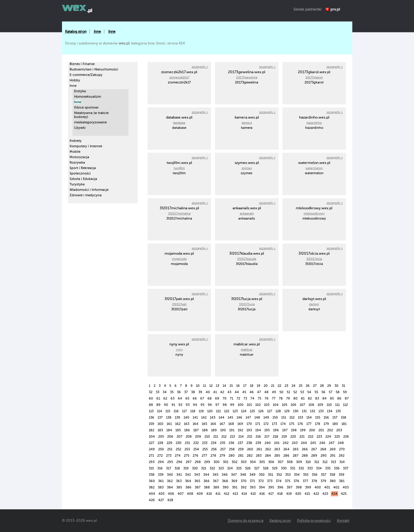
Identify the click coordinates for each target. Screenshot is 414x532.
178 (318, 424)
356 (315, 475)
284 (268, 456)
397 (290, 487)
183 (160, 430)
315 (151, 468)
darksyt (314, 304)
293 (152, 462)
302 (235, 462)
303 (244, 462)
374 (279, 481)
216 (258, 437)
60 (151, 398)
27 (315, 386)
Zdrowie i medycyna (86, 195)
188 (205, 430)
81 (303, 398)
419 (289, 494)
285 (277, 456)
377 (305, 481)
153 (300, 418)
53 (302, 392)
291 (333, 456)
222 (311, 437)
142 (204, 418)
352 (279, 475)
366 (207, 481)
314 (342, 462)
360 (152, 481)
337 (346, 468)
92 (180, 405)
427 (161, 500)
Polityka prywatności (314, 521)
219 (284, 437)
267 (314, 449)
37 (186, 392)
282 (250, 456)
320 (195, 468)
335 (328, 468)
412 (227, 494)
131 (304, 411)
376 (297, 481)
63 (173, 398)
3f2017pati (179, 304)
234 (214, 443)
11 (204, 386)
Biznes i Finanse (82, 64)
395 (271, 487)
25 (301, 386)
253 (187, 449)
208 (189, 437)
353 (288, 475)
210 (207, 437)
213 (232, 437)
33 (158, 392)
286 (286, 456)
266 (305, 449)
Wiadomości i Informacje (89, 190)
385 (179, 487)
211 (216, 437)
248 (341, 443)
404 (152, 494)
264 (286, 449)
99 (232, 405)
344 (206, 475)
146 (239, 418)
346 (225, 475)
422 (316, 494)
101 (249, 405)
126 (261, 411)
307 (280, 462)
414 (244, 494)
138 (169, 418)
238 (249, 443)
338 (152, 475)
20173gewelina (247, 77)
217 (267, 437)
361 (161, 481)
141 (195, 418)
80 (295, 398)
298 (198, 462)
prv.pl (335, 9)
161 (169, 424)
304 (253, 462)
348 (243, 475)
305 (262, 462)
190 (223, 430)
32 (151, 392)
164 (196, 424)
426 (152, 500)
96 (210, 405)
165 (204, 424)
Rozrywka (77, 163)
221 (302, 437)
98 (225, 405)
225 (337, 437)
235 (223, 443)
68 (210, 398)
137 (160, 418)
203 (339, 430)
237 (240, 443)
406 (171, 494)
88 (151, 405)
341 (179, 475)
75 (259, 398)
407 (181, 494)
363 (179, 481)
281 (241, 456)
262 (268, 449)
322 (212, 468)
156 (326, 418)
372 (261, 481)
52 (295, 392)
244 (304, 443)
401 (327, 487)
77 (274, 398)
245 (313, 443)
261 (259, 449)
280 (232, 456)
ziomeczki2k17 (179, 77)
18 (252, 386)
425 (344, 494)
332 (301, 468)
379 (323, 481)
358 (333, 475)
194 (258, 430)
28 (322, 386)
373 (270, 481)
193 (249, 430)
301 (226, 462)
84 (324, 398)
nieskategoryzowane (90, 122)
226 (346, 437)
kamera (247, 123)
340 (170, 475)
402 (336, 487)
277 (204, 456)
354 (297, 475)
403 (346, 487)
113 (151, 411)
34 (165, 392)
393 (253, 487)
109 (320, 405)
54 (309, 392)
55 (316, 392)
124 (244, 411)
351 (271, 475)
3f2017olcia (314, 259)
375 (288, 481)
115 (168, 411)
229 (170, 443)
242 (286, 443)
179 (326, 424)
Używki (80, 128)
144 (222, 418)
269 (333, 449)
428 (170, 500)
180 (335, 424)
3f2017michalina (179, 213)
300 (217, 462)
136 (152, 418)
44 (237, 392)
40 (208, 392)
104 (276, 405)
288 (305, 456)
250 (161, 449)
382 (152, 487)
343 (197, 475)
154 (309, 418)
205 (161, 437)
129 (287, 411)
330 (284, 468)
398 (299, 487)
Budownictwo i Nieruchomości (94, 69)
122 (227, 411)
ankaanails (247, 213)
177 (309, 424)
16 (238, 386)
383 (161, 487)
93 (188, 405)
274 (178, 456)
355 (306, 475)
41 (215, 392)
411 (218, 494)
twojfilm (179, 168)
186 (187, 430)
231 (187, 443)
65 (187, 398)
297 (189, 462)
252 (178, 449)
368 (225, 481)
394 (262, 487)
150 (275, 418)
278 (213, 456)
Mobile (75, 152)
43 (229, 392)
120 (210, 411)
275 (187, 456)
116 (176, 411)
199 (303, 430)
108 (311, 405)
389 (216, 487)
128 (278, 411)
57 (331, 392)
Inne (97, 31)
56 (323, 392)
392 (244, 487)
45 (244, 392)
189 (214, 430)
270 (342, 449)
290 (324, 456)
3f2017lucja (247, 304)
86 (339, 398)
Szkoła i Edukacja (83, 179)
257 (223, 449)
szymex (247, 168)
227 (152, 443)
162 (178, 424)
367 (216, 481)
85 (332, 398)
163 (187, 424)
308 (290, 462)
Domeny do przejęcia (246, 521)
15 (231, 386)
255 (205, 449)
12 (211, 386)
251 (170, 449)
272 (160, 456)
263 (277, 449)
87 (347, 398)
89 (158, 405)
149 (266, 418)
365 (197, 481)
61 (158, 398)
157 (335, 418)
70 (225, 398)
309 (299, 462)
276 (196, 456)
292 (342, 456)
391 (235, 487)
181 (344, 424)
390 (226, 487)
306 (271, 462)
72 (238, 398)
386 (188, 487)
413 (235, 494)
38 (193, 392)
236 (231, 443)
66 (195, 398)
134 (330, 411)
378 (314, 481)
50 (281, 392)
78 (281, 398)
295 (170, 462)
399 (308, 487)
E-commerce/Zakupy (86, 75)
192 (240, 430)
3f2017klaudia (247, 259)
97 (217, 405)
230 (179, 443)
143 (213, 418)
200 (312, 430)
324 (230, 468)
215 (250, 437)
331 (293, 468)
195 (267, 430)
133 (321, 411)
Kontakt (343, 521)
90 (166, 405)
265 (296, 449)
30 (336, 386)
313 (333, 462)
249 (152, 449)
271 (151, 456)
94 (195, 405)
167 (222, 424)
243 (295, 443)
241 (277, 443)
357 (324, 475)
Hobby (75, 80)
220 (293, 437)
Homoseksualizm (88, 97)
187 (196, 430)
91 (173, 405)
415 (253, 494)
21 (273, 386)
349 (253, 475)
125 (252, 411)
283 (259, 456)
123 (235, 411)
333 (310, 468)
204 (152, 437)
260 (250, 449)
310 (308, 462)
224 (328, 437)
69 (217, 398)
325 (239, 468)
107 (302, 405)
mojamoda (179, 259)
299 (207, 462)
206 (170, 437)
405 (161, 494)
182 (152, 430)
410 (209, 494)
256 (214, 449)
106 (293, 405)
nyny (179, 349)
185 (178, 430)
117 (184, 411)
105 (285, 405)
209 (198, 437)
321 (204, 468)
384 (170, 487)
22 (279, 386)
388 (207, 487)
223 (319, 437)
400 (318, 487)
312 (325, 462)
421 (307, 494)
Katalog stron (76, 31)
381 (342, 481)
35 (172, 392)
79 (288, 398)
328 (266, 468)
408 (190, 494)
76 (267, 398)
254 (196, 449)
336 (337, 468)
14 (224, 386)
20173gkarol (314, 77)
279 (222, 456)
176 (300, 424)
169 (240, 424)
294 (161, 462)
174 (283, 424)
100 (241, 405)
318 (177, 468)
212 (224, 437)
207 (179, 437)
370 (244, 481)
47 (259, 392)
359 (342, 475)
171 (258, 424)
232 (196, 443)
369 (234, 481)
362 (170, 481)
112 (345, 405)
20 (266, 386)
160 (160, 424)
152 (292, 418)
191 (232, 430)
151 (284, 418)
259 (241, 449)
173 (274, 424)
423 (325, 494)
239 (258, 443)
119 (201, 411)
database (179, 123)
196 (276, 430)
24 (293, 386)
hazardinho (314, 123)
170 (249, 424)
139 (178, 418)
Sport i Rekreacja (83, 168)
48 (266, 392)
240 (268, 443)
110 (329, 405)
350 (262, 475)
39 (200, 392)
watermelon (314, 168)
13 (218, 386)
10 (198, 386)
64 (180, 398)
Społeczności (80, 173)
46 (252, 392)
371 (252, 481)
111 (337, 405)
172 (266, 424)
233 (205, 443)
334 (319, 468)
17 (245, 386)
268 (323, 449)
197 (285, 430)
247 (332, 443)
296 (179, 462)
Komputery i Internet (86, 146)
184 (169, 430)
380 (333, 481)
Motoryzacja (79, 157)
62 (165, 398)
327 (257, 468)
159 (152, 424)
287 (296, 456)
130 (296, 411)
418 (280, 494)
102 (258, 405)
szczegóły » (200, 67)
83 (317, 398)
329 (275, 468)
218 (275, 437)
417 (271, 494)
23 (286, 386)
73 (245, 398)
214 (241, 437)
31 (343, 386)
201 (321, 430)
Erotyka (80, 91)
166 (213, 424)
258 (232, 449)
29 (329, 386)
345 (215, 475)
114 (160, 411)
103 (267, 405)
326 (248, 468)
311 (317, 462)
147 (248, 418)
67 (202, 398)
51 (288, 392)
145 (230, 418)
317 (169, 468)
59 (345, 392)
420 (298, 494)
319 (186, 468)
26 (308, 386)
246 (322, 443)
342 (188, 475)
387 (198, 487)
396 (280, 487)
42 (222, 392)
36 (179, 392)
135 (338, 411)
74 (252, 398)
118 (193, 411)
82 (310, 398)
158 (344, 418)
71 (231, 398)
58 (338, 392)
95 (202, 405)
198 (294, 430)
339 (161, 475)
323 (221, 468)
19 (259, 386)
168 (231, 424)
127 (270, 411)
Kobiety (76, 141)
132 (313, 411)
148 (257, 418)
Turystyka (77, 184)
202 (330, 430)
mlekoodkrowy (314, 213)
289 (314, 456)
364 (188, 481)
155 (318, 418)
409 (200, 494)
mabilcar (247, 349)
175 (292, 424)
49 (274, 392)
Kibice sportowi (86, 108)
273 (169, 456)
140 (186, 418)
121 (218, 411)
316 (160, 468)
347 (234, 475)
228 (160, 443)
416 (262, 494)
